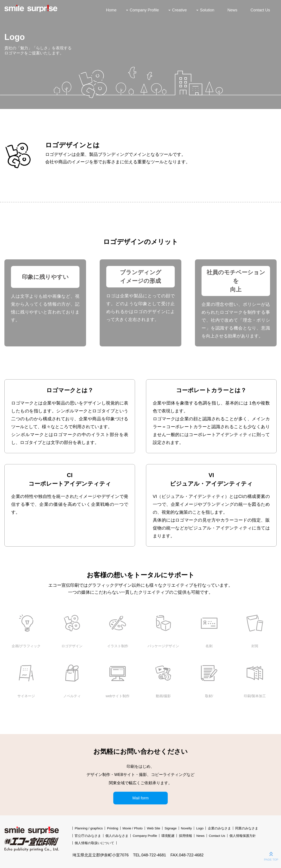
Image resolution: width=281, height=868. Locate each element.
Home (111, 10)
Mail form (140, 798)
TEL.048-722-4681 (150, 855)
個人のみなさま (117, 836)
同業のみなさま (247, 828)
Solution (207, 10)
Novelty (186, 828)
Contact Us (260, 10)
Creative (179, 10)
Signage (170, 828)
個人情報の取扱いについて (94, 843)
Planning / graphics (89, 828)
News (232, 10)
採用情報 (186, 836)
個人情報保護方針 (243, 836)
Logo (200, 828)
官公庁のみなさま (88, 836)
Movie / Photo (133, 828)
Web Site (154, 828)
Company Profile (144, 10)
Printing (113, 828)
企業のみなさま (219, 828)
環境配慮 (168, 836)
